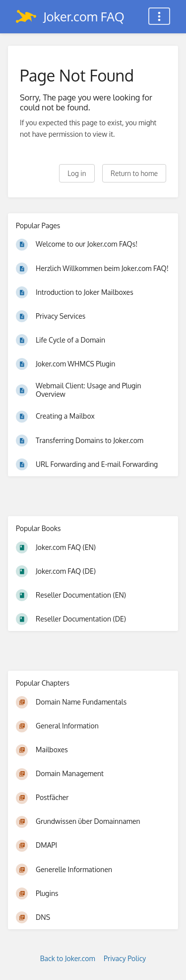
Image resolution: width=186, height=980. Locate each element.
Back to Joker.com (68, 958)
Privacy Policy (125, 958)
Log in (77, 173)
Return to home (134, 173)
